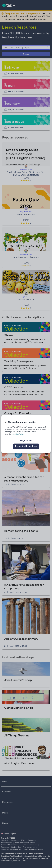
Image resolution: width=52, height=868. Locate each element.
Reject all (26, 441)
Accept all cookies (26, 446)
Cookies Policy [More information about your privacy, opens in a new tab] (18, 434)
